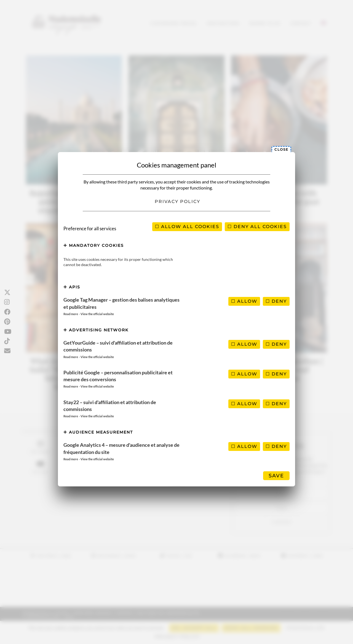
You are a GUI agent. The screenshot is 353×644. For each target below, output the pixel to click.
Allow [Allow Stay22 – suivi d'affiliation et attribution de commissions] (244, 404)
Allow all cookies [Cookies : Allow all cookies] (187, 227)
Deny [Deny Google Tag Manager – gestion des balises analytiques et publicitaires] (276, 301)
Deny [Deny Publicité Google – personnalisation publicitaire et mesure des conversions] (276, 374)
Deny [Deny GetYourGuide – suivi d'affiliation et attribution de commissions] (276, 344)
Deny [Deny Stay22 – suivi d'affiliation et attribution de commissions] (276, 404)
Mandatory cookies (94, 245)
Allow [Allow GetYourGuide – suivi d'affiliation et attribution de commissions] (244, 344)
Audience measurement (98, 432)
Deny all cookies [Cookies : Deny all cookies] (257, 227)
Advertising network (96, 330)
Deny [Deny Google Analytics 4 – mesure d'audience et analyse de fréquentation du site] (276, 446)
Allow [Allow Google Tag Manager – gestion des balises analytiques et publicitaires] (244, 301)
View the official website (97, 314)
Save (276, 476)
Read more (71, 314)
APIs (72, 287)
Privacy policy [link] (177, 201)
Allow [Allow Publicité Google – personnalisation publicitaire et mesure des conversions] (244, 374)
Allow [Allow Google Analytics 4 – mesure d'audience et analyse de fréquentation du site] (244, 446)
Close (281, 149)
